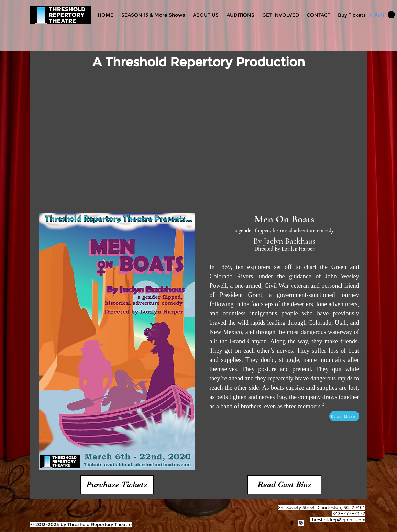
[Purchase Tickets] (117, 485)
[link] (382, 15)
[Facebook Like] (44, 508)
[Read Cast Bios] (284, 485)
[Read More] (344, 416)
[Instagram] (301, 523)
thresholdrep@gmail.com (338, 520)
